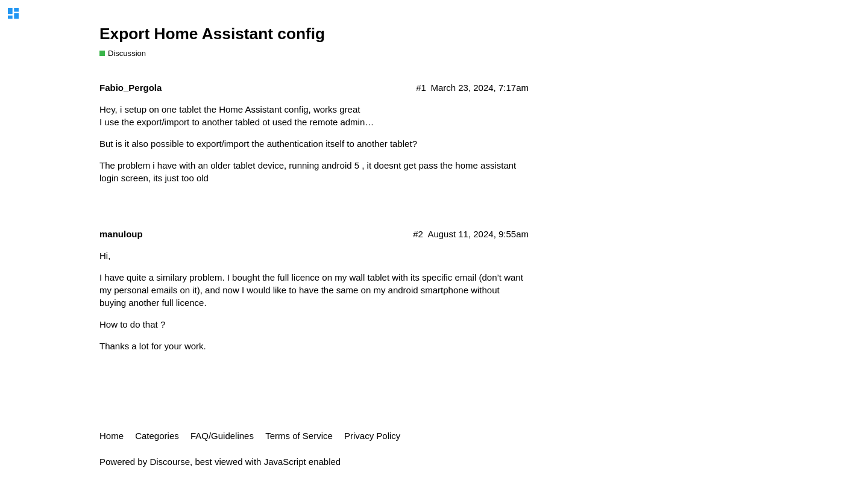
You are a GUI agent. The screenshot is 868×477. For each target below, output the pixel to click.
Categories (157, 436)
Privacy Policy (372, 436)
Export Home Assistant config (212, 34)
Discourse (170, 462)
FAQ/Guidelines (222, 436)
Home (112, 436)
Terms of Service (299, 436)
